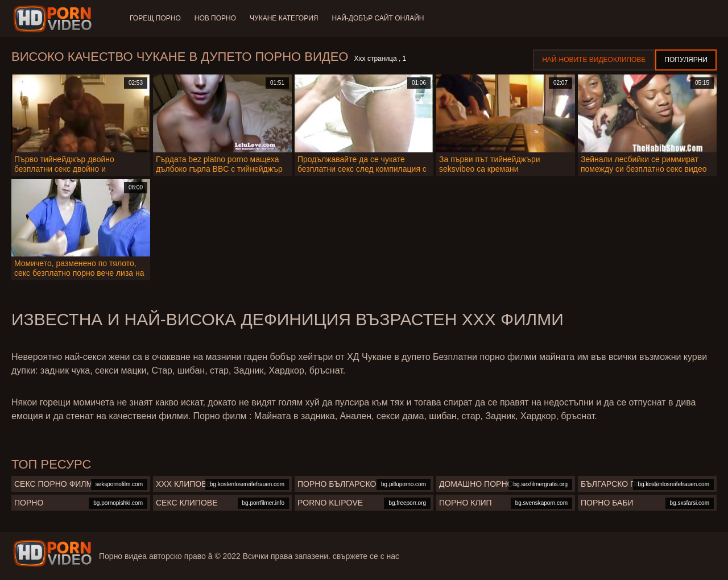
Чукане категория (284, 18)
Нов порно (215, 18)
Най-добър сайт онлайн (378, 18)
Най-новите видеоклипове (594, 60)
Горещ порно (155, 18)
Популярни (686, 60)
